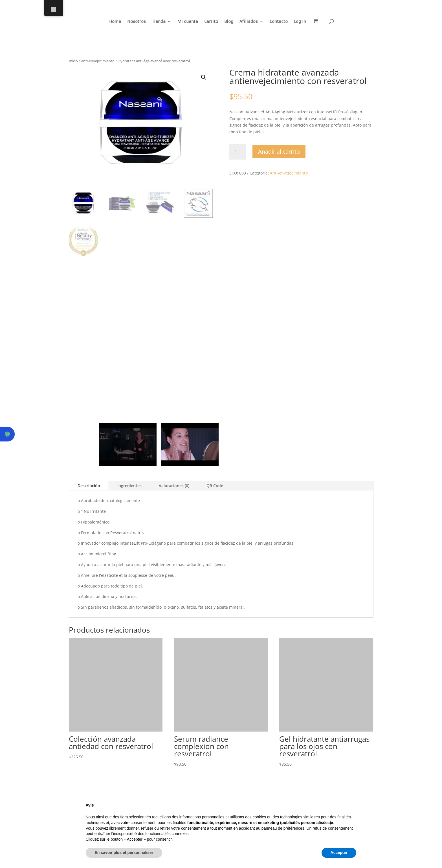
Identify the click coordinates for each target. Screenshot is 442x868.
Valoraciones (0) (174, 486)
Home (115, 22)
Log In (300, 22)
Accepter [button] (339, 852)
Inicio (73, 61)
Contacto (279, 22)
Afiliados (249, 22)
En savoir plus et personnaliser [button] (124, 852)
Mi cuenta (188, 22)
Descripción (89, 486)
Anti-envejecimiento (98, 61)
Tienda (159, 22)
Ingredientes (129, 486)
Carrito (211, 22)
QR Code (215, 486)
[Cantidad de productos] (238, 152)
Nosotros (137, 22)
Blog (229, 22)
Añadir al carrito (279, 152)
